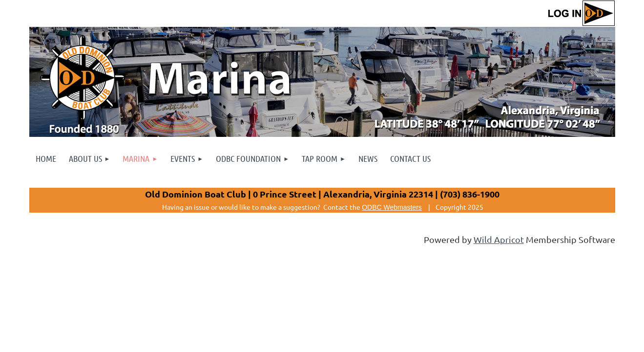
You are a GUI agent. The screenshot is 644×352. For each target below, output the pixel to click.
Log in (581, 13)
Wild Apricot (499, 239)
